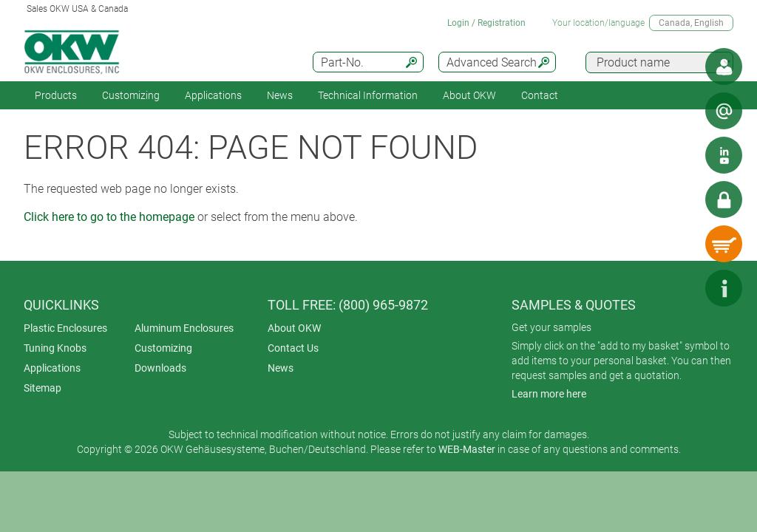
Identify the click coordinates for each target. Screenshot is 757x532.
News (280, 95)
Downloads (160, 368)
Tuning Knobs (55, 348)
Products (56, 95)
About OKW (294, 328)
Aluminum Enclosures (184, 328)
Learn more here (549, 394)
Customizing (131, 95)
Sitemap (43, 388)
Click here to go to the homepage (109, 217)
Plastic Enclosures (65, 328)
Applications (213, 95)
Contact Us (293, 348)
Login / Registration (486, 23)
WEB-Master (467, 449)
